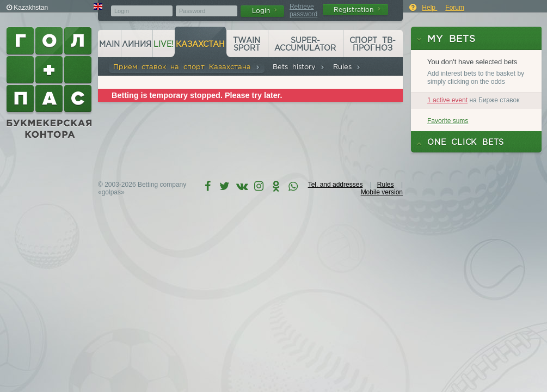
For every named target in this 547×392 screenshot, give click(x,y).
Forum (455, 8)
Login (265, 11)
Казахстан (200, 44)
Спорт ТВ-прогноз (373, 44)
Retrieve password (303, 10)
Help (429, 8)
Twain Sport (247, 44)
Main (109, 44)
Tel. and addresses (336, 185)
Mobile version (382, 192)
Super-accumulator (305, 44)
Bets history (299, 67)
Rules (347, 67)
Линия (137, 44)
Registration (357, 10)
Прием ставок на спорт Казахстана (187, 67)
